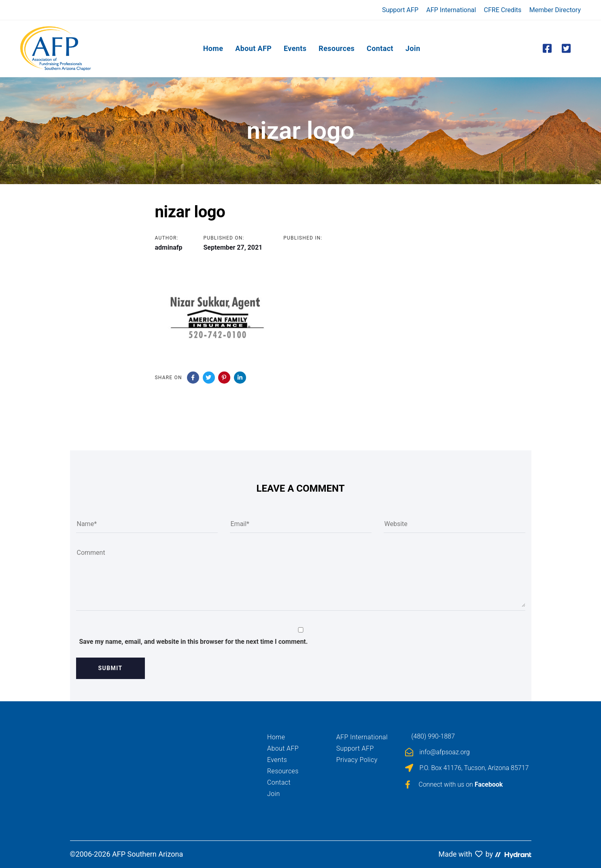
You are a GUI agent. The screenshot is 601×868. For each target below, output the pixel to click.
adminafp (169, 247)
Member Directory (555, 10)
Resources (283, 771)
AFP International (451, 10)
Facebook (489, 784)
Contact (279, 782)
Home (276, 737)
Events (277, 760)
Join (274, 794)
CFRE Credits (503, 10)
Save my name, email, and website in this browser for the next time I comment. (194, 642)
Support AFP (400, 10)
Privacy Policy (357, 760)
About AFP (283, 748)
